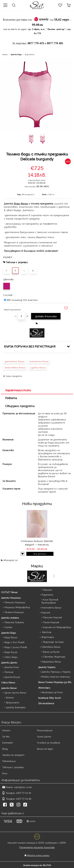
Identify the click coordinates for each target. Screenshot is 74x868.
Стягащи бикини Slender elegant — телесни (37, 543)
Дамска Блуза (12, 677)
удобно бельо (38, 367)
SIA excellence (46, 703)
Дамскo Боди (16, 54)
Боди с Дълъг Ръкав (16, 647)
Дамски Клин (12, 667)
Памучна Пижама (14, 622)
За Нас (6, 736)
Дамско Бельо (9, 688)
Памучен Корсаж (53, 617)
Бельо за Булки (51, 652)
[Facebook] (6, 805)
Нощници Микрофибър (17, 607)
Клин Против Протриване (50, 601)
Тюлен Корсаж (51, 622)
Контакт (8, 743)
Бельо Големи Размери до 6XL (55, 682)
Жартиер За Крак (53, 642)
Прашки (47, 590)
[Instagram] (19, 805)
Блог (5, 773)
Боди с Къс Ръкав (15, 642)
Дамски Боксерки (16, 707)
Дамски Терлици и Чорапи (56, 672)
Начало (5, 54)
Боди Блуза (11, 652)
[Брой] (21, 316)
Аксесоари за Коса (52, 692)
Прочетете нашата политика (37, 847)
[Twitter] (12, 805)
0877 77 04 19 (24, 793)
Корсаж (46, 612)
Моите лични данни (38, 855)
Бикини (10, 697)
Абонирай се (10, 560)
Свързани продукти (20, 406)
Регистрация (45, 730)
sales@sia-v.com (23, 787)
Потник (9, 672)
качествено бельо (15, 367)
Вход (5, 749)
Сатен (8, 627)
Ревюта (11, 398)
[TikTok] (26, 805)
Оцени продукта (14, 376)
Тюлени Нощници (14, 612)
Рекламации (9, 761)
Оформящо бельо (51, 661)
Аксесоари (44, 688)
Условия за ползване (49, 743)
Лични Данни (44, 736)
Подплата (47, 595)
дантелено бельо (15, 361)
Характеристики (18, 390)
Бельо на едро (45, 749)
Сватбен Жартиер (54, 657)
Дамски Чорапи (47, 667)
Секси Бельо (8, 682)
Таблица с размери (17, 262)
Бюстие (46, 632)
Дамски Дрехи (9, 662)
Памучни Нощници (15, 602)
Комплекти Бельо (51, 607)
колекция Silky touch (50, 698)
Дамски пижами (10, 618)
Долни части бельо (15, 692)
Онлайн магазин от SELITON (37, 865)
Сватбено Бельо (51, 647)
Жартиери (48, 637)
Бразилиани (13, 702)
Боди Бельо (30, 54)
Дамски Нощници (11, 598)
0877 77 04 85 (24, 799)
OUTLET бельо (9, 592)
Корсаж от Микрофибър (57, 627)
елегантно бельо (39, 361)
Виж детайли (40, 554)
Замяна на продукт (13, 755)
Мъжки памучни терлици (56, 677)
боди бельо (21, 203)
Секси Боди (11, 657)
